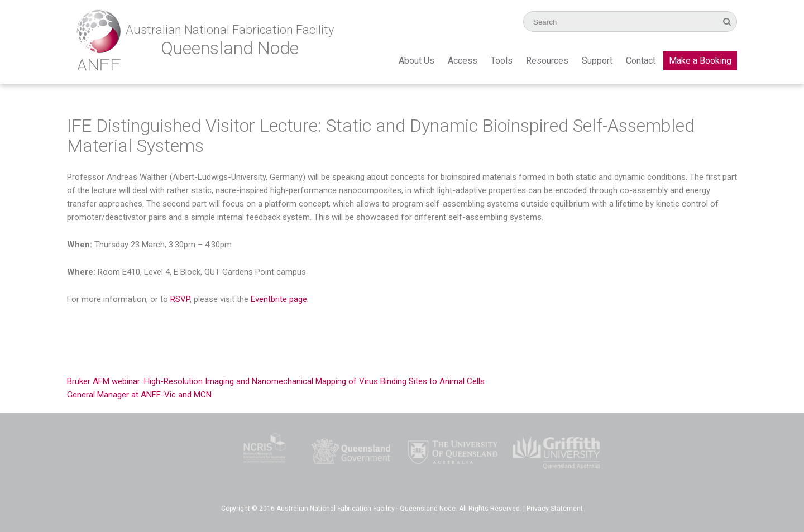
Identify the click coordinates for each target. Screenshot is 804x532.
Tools (502, 61)
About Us (417, 61)
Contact (641, 61)
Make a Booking (700, 61)
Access (463, 61)
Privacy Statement (555, 509)
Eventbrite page (279, 299)
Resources (547, 61)
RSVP (180, 299)
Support (597, 61)
